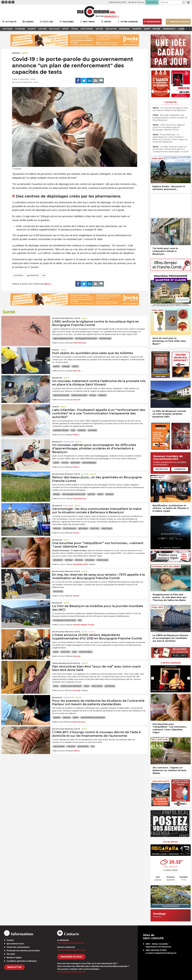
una (93, 746)
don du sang (58, 591)
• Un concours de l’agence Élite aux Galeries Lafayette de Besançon (170, 109)
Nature (85, 474)
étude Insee (65, 652)
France (16, 53)
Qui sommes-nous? (15, 944)
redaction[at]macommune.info (71, 943)
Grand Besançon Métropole (66, 663)
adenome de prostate (61, 395)
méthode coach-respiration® (71, 686)
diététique (69, 560)
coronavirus (18, 275)
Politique (68, 506)
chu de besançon (70, 528)
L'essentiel (171, 102)
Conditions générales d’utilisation (22, 961)
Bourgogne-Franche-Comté (66, 318)
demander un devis (71, 957)
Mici (80, 620)
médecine (67, 718)
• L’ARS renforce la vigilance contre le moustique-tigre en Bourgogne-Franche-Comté (169, 127)
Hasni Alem (95, 528)
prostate (93, 395)
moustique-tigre (105, 338)
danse (56, 686)
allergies (57, 494)
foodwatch (82, 430)
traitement (102, 395)
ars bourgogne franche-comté (86, 338)
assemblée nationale (61, 430)
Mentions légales (14, 958)
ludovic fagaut (107, 528)
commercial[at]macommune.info (72, 950)
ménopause (90, 560)
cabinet (56, 463)
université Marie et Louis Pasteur (93, 718)
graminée (91, 494)
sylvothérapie (110, 686)
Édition (100, 16)
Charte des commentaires (18, 947)
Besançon (57, 378)
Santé (25, 53)
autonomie (71, 746)
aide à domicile (59, 746)
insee (74, 652)
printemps (110, 494)
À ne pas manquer (171, 663)
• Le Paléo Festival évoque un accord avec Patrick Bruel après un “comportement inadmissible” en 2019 (170, 149)
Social (92, 632)
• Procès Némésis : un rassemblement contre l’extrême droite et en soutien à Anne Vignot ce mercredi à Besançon (170, 138)
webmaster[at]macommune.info (71, 972)
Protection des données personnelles (23, 951)
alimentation (58, 560)
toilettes (75, 366)
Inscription (162, 469)
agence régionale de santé (63, 338)
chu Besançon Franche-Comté (64, 620)
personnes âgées (86, 652)
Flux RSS (11, 954)
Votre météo (171, 842)
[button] (183, 2)
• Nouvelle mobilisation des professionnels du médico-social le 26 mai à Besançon (170, 118)
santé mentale (97, 686)
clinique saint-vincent (79, 395)
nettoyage (66, 366)
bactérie (56, 366)
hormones (79, 560)
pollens (100, 494)
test (44, 275)
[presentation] (153, 678)
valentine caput (102, 560)
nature (87, 686)
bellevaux (57, 528)
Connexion (180, 469)
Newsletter (14, 967)
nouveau (65, 463)
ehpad (56, 652)
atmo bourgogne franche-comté (74, 494)
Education (69, 442)
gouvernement (33, 275)
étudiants (57, 718)
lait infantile (92, 430)
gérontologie (83, 528)
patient (76, 718)
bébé (73, 430)
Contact (10, 940)
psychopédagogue (89, 463)
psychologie (75, 463)
